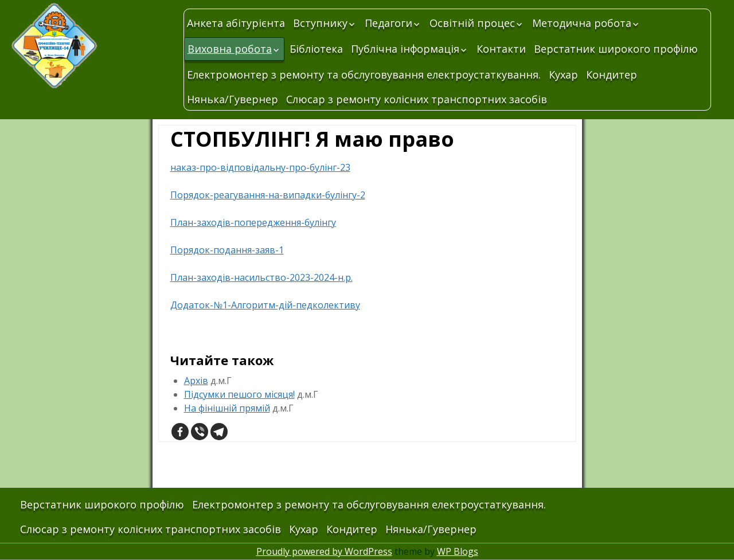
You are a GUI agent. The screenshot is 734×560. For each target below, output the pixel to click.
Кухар (563, 75)
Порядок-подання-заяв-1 (227, 250)
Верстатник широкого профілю (616, 49)
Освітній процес (472, 23)
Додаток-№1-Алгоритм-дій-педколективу (265, 305)
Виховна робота (230, 49)
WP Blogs (458, 551)
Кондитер (612, 75)
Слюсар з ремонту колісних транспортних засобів (417, 99)
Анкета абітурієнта (236, 23)
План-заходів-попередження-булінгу (253, 222)
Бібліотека (316, 49)
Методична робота (582, 23)
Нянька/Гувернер (233, 99)
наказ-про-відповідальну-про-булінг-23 (260, 167)
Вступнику (320, 23)
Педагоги (389, 23)
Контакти (501, 49)
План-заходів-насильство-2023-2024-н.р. (261, 277)
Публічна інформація (405, 49)
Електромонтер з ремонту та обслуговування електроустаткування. (364, 75)
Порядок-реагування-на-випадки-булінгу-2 (268, 195)
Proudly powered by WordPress (324, 551)
